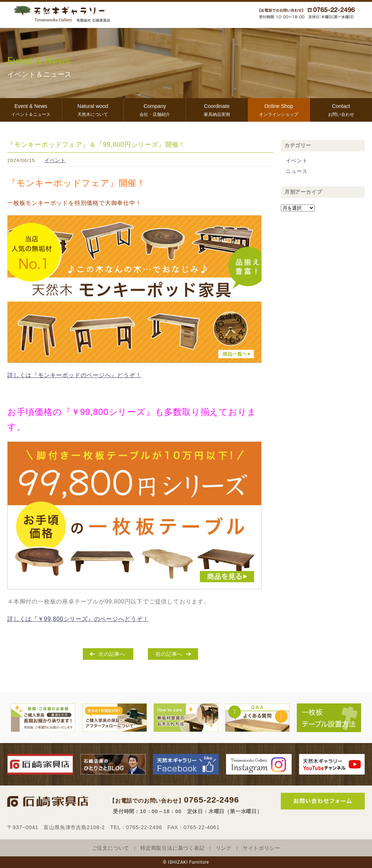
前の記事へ (169, 654)
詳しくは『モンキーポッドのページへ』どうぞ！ (74, 375)
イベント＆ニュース (31, 109)
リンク (224, 848)
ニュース (297, 171)
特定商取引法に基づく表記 (173, 848)
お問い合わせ (341, 109)
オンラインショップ (279, 109)
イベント (55, 160)
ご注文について (111, 848)
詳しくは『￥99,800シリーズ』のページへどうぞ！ (78, 619)
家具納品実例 (217, 109)
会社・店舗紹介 (155, 109)
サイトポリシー (262, 848)
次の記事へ (112, 654)
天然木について (93, 109)
